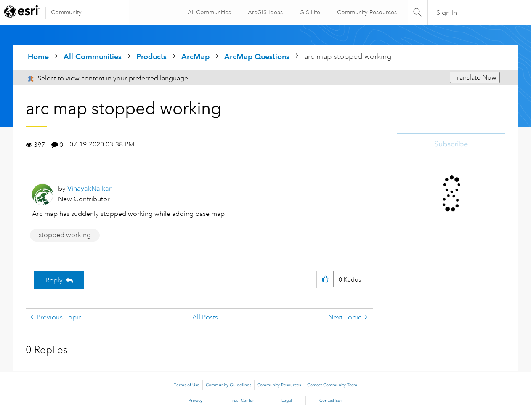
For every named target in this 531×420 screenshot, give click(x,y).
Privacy (195, 401)
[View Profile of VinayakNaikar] (89, 188)
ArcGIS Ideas (264, 12)
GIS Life (309, 12)
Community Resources (366, 12)
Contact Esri (331, 401)
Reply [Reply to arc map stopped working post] (54, 280)
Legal (287, 401)
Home (38, 57)
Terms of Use (187, 385)
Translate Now (475, 77)
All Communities (208, 12)
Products (151, 57)
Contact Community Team (332, 385)
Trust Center (242, 401)
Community (66, 12)
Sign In (447, 13)
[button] (325, 280)
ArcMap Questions (257, 57)
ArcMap (195, 57)
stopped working (65, 235)
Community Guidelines (228, 385)
